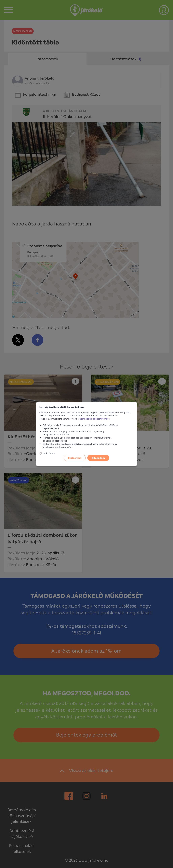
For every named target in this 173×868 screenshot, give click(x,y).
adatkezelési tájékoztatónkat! (95, 419)
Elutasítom (75, 458)
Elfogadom (98, 458)
